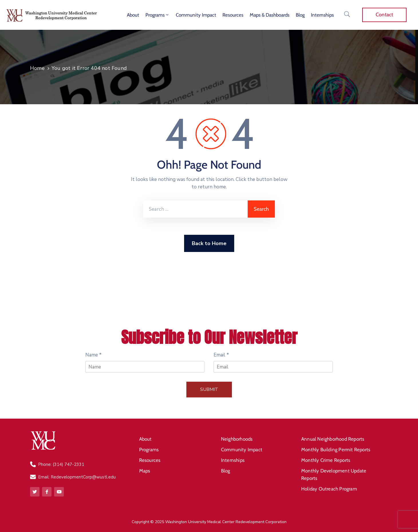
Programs (157, 15)
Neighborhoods (237, 439)
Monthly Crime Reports (326, 459)
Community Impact (196, 15)
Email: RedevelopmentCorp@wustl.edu (77, 477)
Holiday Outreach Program (329, 487)
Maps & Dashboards (270, 15)
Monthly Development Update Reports (334, 473)
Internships (322, 15)
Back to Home (209, 243)
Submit (209, 389)
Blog (300, 15)
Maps (145, 470)
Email (221, 355)
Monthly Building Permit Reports (336, 449)
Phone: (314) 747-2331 (61, 464)
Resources (233, 15)
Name (93, 355)
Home (37, 68)
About (133, 15)
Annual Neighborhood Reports (333, 439)
